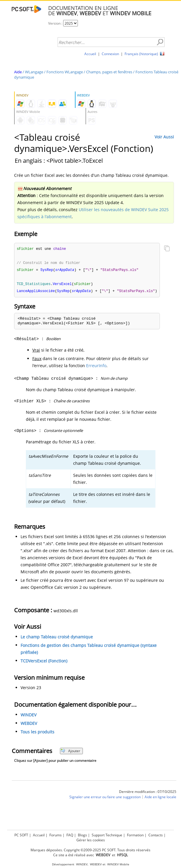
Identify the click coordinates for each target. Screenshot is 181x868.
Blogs (82, 835)
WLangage (34, 72)
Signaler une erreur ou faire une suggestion (105, 798)
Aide (18, 72)
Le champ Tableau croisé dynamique (57, 638)
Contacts (156, 835)
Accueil (90, 54)
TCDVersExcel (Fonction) (44, 662)
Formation (135, 835)
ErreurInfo (96, 367)
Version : (56, 23)
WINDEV (29, 716)
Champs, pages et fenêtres (109, 72)
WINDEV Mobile (118, 864)
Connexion (110, 54)
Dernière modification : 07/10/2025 (148, 793)
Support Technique (107, 835)
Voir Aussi (164, 137)
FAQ (70, 835)
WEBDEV (29, 725)
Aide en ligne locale (160, 798)
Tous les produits (37, 733)
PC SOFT (21, 835)
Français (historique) (141, 54)
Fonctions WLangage (65, 72)
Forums (56, 835)
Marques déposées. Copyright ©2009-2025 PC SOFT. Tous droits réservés (90, 850)
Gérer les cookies (91, 840)
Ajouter (70, 752)
